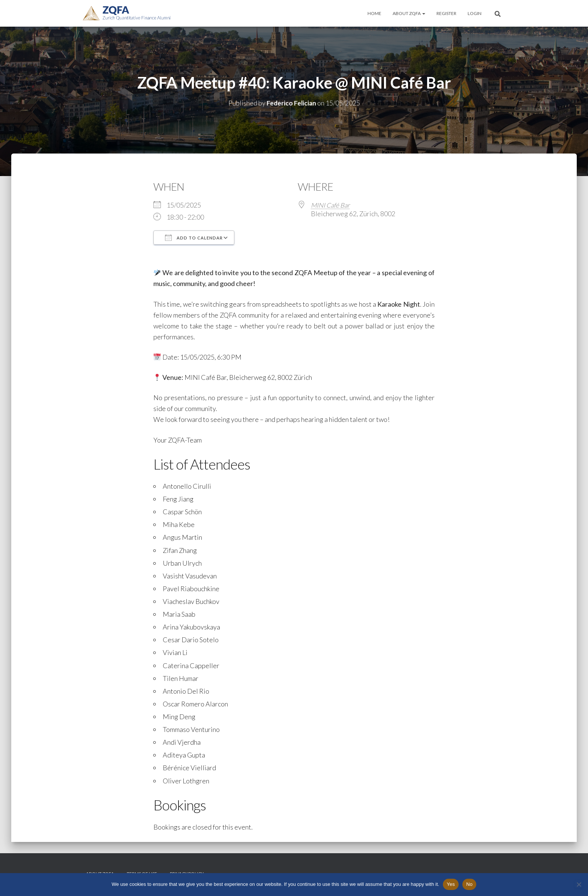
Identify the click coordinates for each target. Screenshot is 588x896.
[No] (579, 884)
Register (446, 13)
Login (475, 13)
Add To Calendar (194, 238)
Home (374, 13)
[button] (423, 13)
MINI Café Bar (332, 205)
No (469, 884)
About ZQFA (409, 13)
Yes (451, 884)
